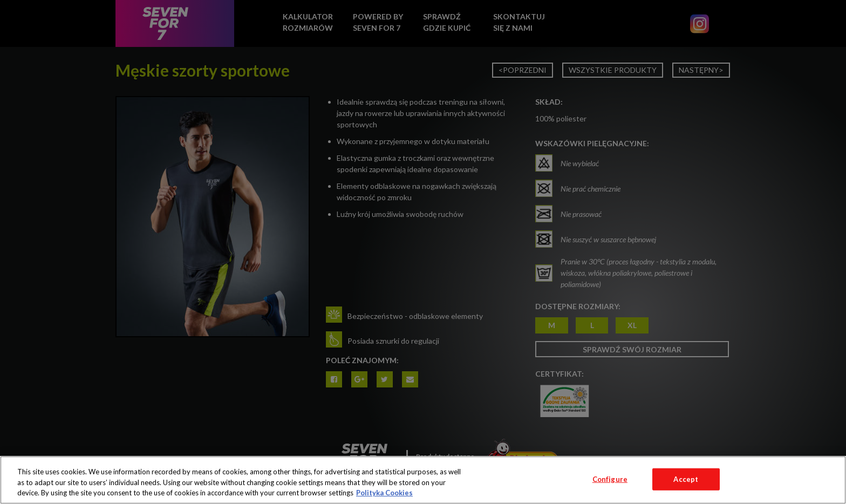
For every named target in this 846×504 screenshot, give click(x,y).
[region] (423, 480)
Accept (686, 479)
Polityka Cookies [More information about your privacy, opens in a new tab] (384, 493)
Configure (610, 479)
